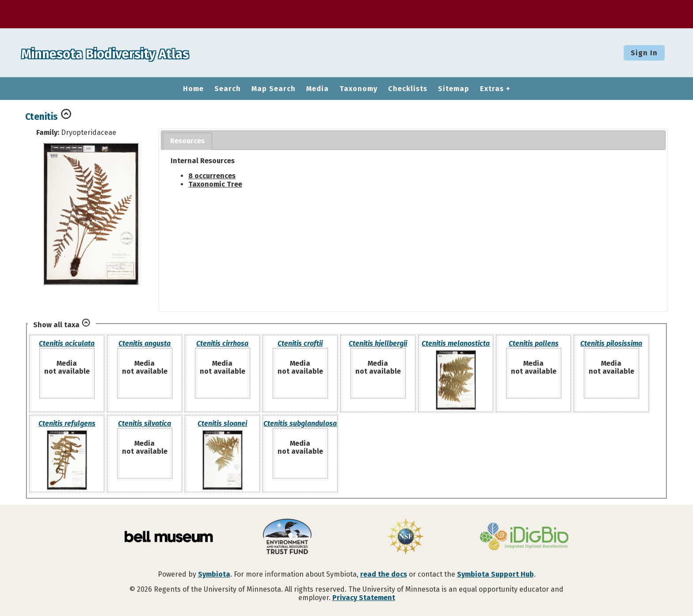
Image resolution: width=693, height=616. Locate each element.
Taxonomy (358, 89)
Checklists (408, 89)
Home (193, 89)
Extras (492, 89)
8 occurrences (212, 176)
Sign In (644, 53)
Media (318, 89)
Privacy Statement (364, 598)
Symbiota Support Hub (495, 574)
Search (228, 89)
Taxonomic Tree (215, 184)
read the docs (384, 574)
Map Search (274, 89)
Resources (187, 141)
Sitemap (454, 89)
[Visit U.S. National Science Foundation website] (406, 537)
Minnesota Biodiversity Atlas (137, 53)
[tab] (187, 141)
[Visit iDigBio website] (524, 537)
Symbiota (214, 574)
